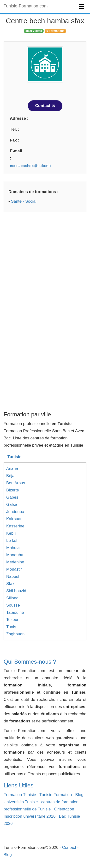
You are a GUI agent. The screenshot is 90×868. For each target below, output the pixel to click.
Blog (79, 795)
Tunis (11, 627)
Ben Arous (16, 483)
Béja (10, 476)
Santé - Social (24, 201)
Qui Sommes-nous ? (30, 662)
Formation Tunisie (20, 795)
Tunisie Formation (56, 795)
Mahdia (13, 548)
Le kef (12, 540)
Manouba (15, 555)
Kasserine (15, 526)
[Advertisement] (45, 264)
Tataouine (15, 612)
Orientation (64, 809)
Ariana (12, 469)
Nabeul (13, 576)
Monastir (14, 569)
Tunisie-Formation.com (26, 6)
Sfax (10, 584)
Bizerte (13, 490)
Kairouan (14, 519)
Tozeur (12, 620)
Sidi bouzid (16, 591)
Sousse (13, 605)
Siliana (12, 598)
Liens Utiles (18, 785)
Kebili (11, 533)
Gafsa (12, 505)
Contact (45, 106)
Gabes (12, 497)
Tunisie (14, 457)
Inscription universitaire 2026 (30, 816)
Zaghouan (15, 634)
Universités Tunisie (21, 802)
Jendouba (15, 512)
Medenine (15, 562)
